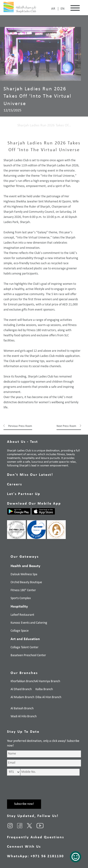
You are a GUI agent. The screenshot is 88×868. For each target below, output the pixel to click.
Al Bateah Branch (22, 709)
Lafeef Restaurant (22, 615)
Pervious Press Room (20, 426)
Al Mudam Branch (22, 697)
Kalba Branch (44, 689)
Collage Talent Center (25, 647)
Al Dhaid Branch (21, 689)
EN (63, 9)
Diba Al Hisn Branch (48, 697)
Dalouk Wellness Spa (24, 574)
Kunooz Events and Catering (29, 623)
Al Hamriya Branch (48, 681)
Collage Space (20, 631)
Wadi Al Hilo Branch (24, 716)
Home (8, 125)
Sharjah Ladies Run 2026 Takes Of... (44, 125)
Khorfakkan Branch (23, 681)
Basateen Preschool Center (28, 655)
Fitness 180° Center (23, 590)
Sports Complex (21, 598)
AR (53, 9)
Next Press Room (66, 426)
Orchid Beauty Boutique (26, 582)
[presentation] (43, 790)
